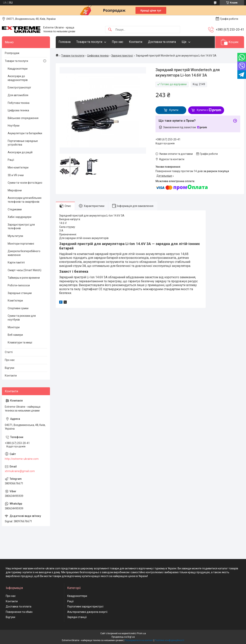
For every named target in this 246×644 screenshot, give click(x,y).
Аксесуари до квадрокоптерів (18, 78)
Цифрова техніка (98, 56)
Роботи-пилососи (19, 285)
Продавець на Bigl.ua (123, 637)
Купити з (209, 110)
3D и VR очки (16, 175)
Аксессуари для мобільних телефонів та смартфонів (25, 200)
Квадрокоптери (18, 69)
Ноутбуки (14, 126)
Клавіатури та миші (20, 342)
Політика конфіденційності (169, 640)
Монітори (14, 327)
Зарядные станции (20, 293)
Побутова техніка (19, 103)
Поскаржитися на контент (139, 640)
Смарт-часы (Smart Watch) (25, 270)
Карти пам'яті (16, 262)
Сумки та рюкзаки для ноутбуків (22, 318)
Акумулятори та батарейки (25, 133)
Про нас (118, 42)
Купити (174, 110)
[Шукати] (110, 30)
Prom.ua (141, 633)
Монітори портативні (21, 244)
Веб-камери (15, 335)
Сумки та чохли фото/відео (25, 183)
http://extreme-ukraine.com (22, 459)
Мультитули (15, 236)
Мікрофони (15, 190)
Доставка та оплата (162, 42)
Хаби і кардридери (20, 217)
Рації (11, 160)
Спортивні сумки (18, 308)
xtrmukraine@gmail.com (20, 471)
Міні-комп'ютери (18, 167)
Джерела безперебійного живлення (24, 253)
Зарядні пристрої (122, 56)
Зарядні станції (77, 617)
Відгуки (10, 368)
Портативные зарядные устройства (23, 143)
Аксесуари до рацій (20, 152)
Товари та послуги (89, 42)
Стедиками (15, 209)
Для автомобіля (18, 95)
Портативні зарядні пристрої (85, 607)
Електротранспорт (19, 87)
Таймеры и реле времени (24, 278)
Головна (65, 42)
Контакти (136, 42)
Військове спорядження (23, 118)
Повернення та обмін (19, 612)
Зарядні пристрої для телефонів (21, 227)
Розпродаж (12, 53)
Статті (9, 352)
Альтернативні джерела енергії (87, 612)
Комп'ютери (15, 301)
